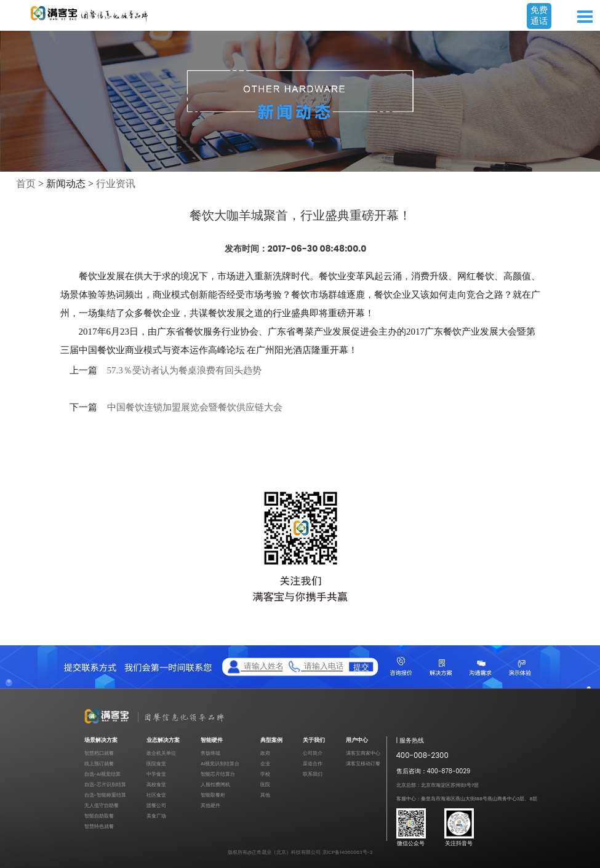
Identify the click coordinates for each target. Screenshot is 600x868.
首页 (26, 184)
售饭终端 (210, 753)
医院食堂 (156, 764)
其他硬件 (210, 806)
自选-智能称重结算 (105, 795)
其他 (265, 795)
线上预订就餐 (99, 764)
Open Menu (585, 17)
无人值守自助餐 (102, 806)
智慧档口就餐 (99, 753)
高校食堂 (156, 785)
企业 (265, 764)
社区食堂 (156, 795)
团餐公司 (156, 806)
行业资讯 (116, 184)
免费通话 (539, 15)
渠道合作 (313, 764)
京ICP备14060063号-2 (348, 852)
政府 (265, 753)
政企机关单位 (161, 753)
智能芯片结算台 (218, 774)
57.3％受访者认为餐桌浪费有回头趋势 (184, 370)
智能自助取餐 (99, 816)
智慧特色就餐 (99, 826)
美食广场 (156, 816)
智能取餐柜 (213, 795)
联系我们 (313, 774)
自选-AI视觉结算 (102, 774)
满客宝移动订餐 (363, 764)
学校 (265, 774)
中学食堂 (156, 774)
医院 (265, 785)
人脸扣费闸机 (215, 785)
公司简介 (313, 753)
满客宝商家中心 (363, 753)
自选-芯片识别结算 (105, 785)
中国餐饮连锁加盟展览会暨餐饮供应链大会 (195, 407)
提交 (361, 667)
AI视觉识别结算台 (220, 764)
